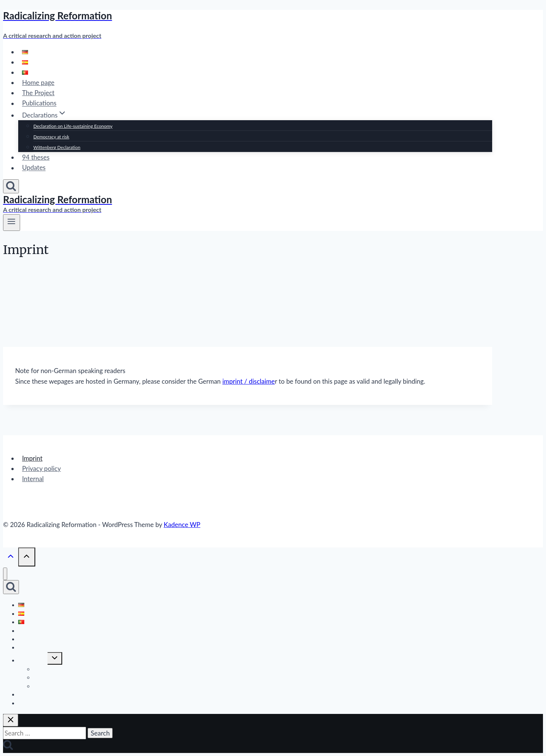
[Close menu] (5, 574)
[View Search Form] (11, 186)
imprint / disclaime (248, 381)
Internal (33, 479)
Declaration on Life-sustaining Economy (73, 126)
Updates (34, 168)
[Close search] (11, 720)
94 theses (36, 157)
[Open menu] (12, 223)
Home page (38, 82)
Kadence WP (182, 525)
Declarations (33, 660)
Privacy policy (41, 468)
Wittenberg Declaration (57, 147)
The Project (38, 93)
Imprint (32, 458)
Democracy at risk (51, 137)
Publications (39, 103)
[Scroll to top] (11, 557)
